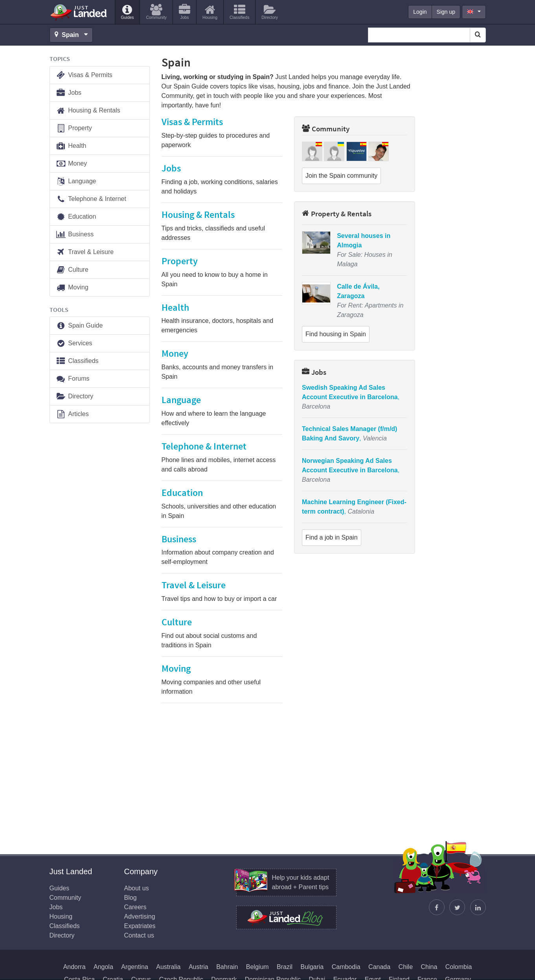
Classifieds (77, 361)
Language (76, 181)
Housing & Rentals (88, 111)
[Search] (478, 35)
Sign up (446, 12)
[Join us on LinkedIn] (478, 907)
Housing (61, 916)
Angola (103, 967)
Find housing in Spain (336, 334)
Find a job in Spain (332, 537)
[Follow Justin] (457, 907)
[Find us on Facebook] (437, 907)
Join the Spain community (341, 176)
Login (420, 12)
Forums (73, 379)
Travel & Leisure (85, 252)
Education (76, 217)
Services (74, 344)
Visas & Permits (84, 75)
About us (137, 888)
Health (71, 146)
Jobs (314, 372)
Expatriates (140, 926)
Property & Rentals (337, 214)
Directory (75, 397)
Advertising (140, 916)
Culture (72, 270)
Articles (72, 414)
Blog (131, 898)
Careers (135, 907)
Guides (60, 888)
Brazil (285, 967)
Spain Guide (79, 326)
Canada (379, 967)
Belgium (257, 967)
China (429, 967)
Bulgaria (312, 967)
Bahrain (227, 967)
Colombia (459, 967)
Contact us (139, 935)
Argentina (135, 967)
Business (75, 235)
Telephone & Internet (91, 199)
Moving (72, 288)
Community (326, 129)
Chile (406, 967)
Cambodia (346, 967)
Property (74, 128)
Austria (199, 967)
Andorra (74, 967)
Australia (168, 967)
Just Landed (79, 12)
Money (72, 164)
